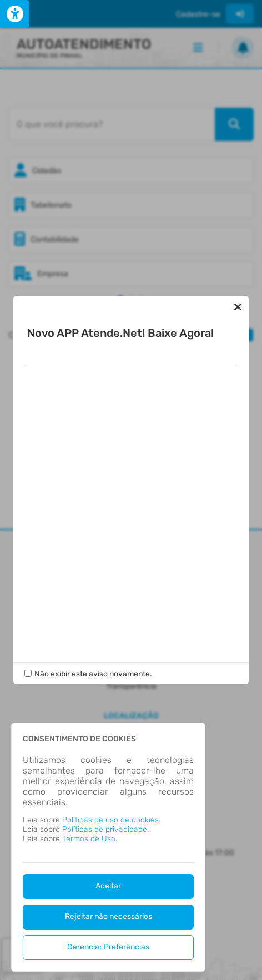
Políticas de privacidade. (105, 829)
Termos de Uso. (90, 839)
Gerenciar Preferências (108, 947)
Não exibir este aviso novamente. (93, 674)
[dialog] (108, 847)
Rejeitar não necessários (109, 916)
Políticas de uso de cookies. (111, 820)
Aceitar (108, 886)
